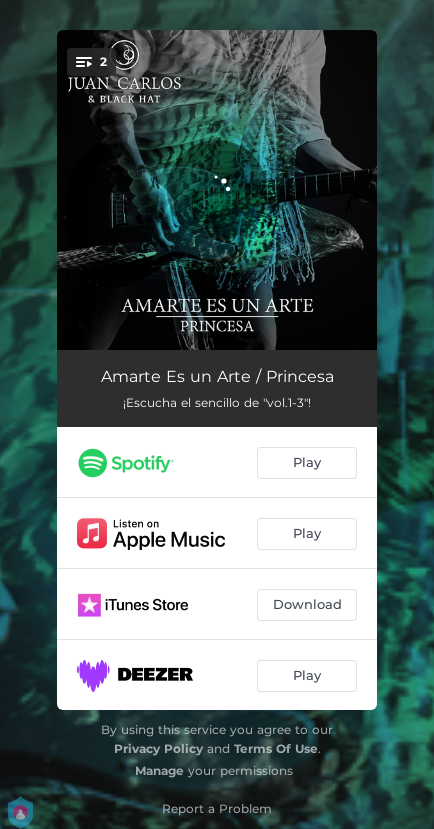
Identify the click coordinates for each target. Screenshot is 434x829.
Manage (159, 770)
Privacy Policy (158, 748)
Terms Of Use (276, 748)
